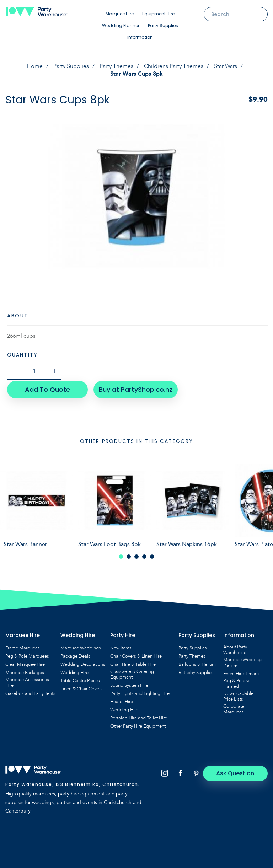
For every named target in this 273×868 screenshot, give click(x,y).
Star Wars (226, 66)
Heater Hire (122, 701)
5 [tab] (152, 556)
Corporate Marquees (234, 708)
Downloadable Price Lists (238, 695)
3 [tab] (136, 556)
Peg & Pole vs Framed (237, 682)
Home (35, 66)
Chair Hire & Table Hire (133, 663)
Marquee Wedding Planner (242, 661)
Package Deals (75, 655)
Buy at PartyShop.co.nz (133, 388)
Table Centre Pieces (80, 680)
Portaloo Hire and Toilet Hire (139, 717)
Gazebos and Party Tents (30, 692)
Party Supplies (163, 25)
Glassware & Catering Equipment (132, 673)
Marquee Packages (25, 671)
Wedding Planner (121, 25)
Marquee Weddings (81, 647)
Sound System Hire (129, 684)
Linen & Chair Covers (82, 688)
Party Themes (116, 66)
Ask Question (238, 772)
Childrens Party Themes (174, 66)
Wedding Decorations (83, 663)
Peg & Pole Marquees (27, 655)
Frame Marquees (23, 647)
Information (140, 37)
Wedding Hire (74, 671)
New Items (121, 647)
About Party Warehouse (235, 649)
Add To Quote (46, 388)
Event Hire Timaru (241, 673)
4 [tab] (144, 556)
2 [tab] (129, 556)
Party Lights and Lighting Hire (140, 692)
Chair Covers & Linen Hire (136, 655)
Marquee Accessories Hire (27, 681)
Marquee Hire (120, 14)
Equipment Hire (158, 14)
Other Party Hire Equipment (138, 725)
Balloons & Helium (197, 663)
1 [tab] (121, 556)
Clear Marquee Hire (25, 663)
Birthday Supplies (196, 671)
